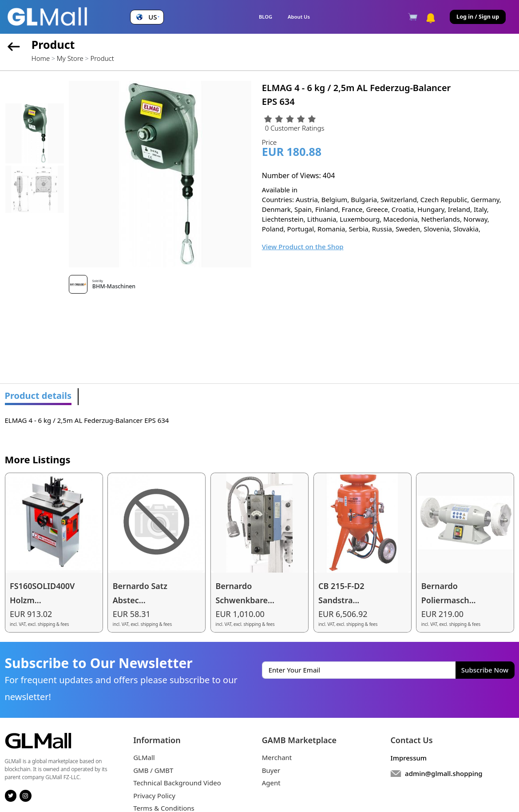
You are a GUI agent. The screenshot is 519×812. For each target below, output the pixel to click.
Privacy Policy (154, 796)
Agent (271, 783)
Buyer (271, 770)
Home (41, 58)
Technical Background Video (177, 783)
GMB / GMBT (153, 770)
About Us (299, 17)
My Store (70, 58)
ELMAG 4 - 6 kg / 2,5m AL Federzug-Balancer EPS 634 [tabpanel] (87, 420)
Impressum (408, 758)
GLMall (144, 757)
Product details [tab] (38, 396)
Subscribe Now (485, 670)
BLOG (265, 17)
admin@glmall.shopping (444, 773)
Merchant (277, 757)
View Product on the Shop (303, 247)
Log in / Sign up (478, 17)
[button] (147, 17)
